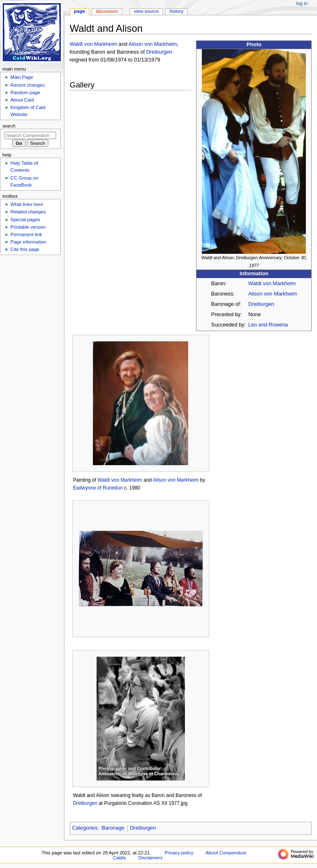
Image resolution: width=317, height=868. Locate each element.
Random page (25, 92)
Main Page (22, 77)
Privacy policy (179, 853)
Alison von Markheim (272, 294)
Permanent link (26, 234)
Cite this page (25, 249)
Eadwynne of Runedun (98, 488)
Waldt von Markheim (272, 284)
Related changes (28, 212)
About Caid (22, 100)
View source (146, 11)
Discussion (107, 11)
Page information (28, 242)
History (177, 11)
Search (9, 126)
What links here (27, 204)
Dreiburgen (261, 304)
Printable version (28, 227)
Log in (302, 3)
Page (79, 11)
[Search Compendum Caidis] (30, 135)
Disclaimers (150, 858)
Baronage (113, 828)
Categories (85, 828)
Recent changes (27, 85)
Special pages (25, 220)
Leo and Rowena (268, 325)
